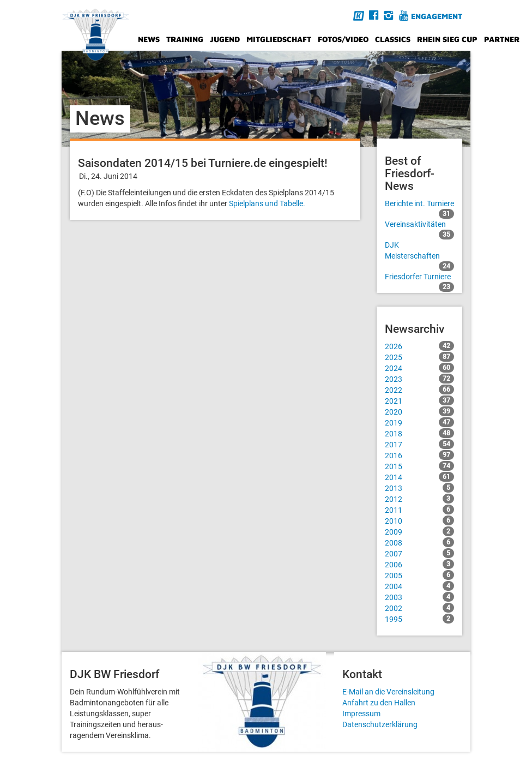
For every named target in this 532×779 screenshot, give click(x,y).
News (149, 39)
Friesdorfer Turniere (420, 277)
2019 (420, 422)
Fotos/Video (343, 39)
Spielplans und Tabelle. (267, 203)
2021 (420, 400)
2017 (420, 444)
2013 (420, 488)
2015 (420, 466)
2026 (420, 346)
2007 (420, 553)
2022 (420, 389)
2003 (420, 597)
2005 (420, 575)
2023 (420, 379)
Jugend (225, 39)
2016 (420, 455)
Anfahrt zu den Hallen (379, 703)
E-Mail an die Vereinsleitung (388, 692)
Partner (502, 39)
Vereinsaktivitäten (420, 225)
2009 (420, 531)
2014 (420, 477)
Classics (393, 39)
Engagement (437, 16)
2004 (420, 586)
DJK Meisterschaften (420, 251)
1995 (420, 619)
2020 (420, 411)
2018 (420, 433)
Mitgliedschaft (279, 39)
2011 (420, 510)
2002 (420, 608)
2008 (420, 542)
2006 (420, 564)
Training (185, 39)
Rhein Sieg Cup (447, 39)
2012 (420, 499)
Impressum (361, 714)
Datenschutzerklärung (380, 724)
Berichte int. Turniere (420, 204)
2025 (420, 357)
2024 (420, 368)
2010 (420, 520)
